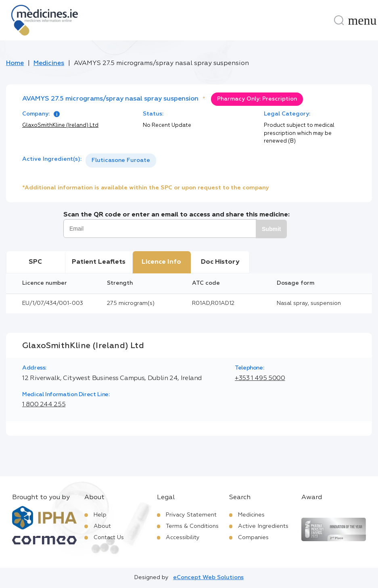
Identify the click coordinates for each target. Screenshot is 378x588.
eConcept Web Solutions (208, 577)
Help (100, 515)
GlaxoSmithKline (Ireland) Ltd (60, 125)
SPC (35, 262)
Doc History (220, 262)
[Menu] (362, 20)
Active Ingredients (263, 526)
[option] (121, 161)
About (102, 526)
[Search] (339, 20)
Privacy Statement (191, 515)
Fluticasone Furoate (121, 160)
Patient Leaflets (99, 262)
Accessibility (183, 538)
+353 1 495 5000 (260, 378)
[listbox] (121, 161)
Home (15, 63)
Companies (253, 538)
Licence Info (161, 262)
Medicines (49, 63)
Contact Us (109, 538)
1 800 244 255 (44, 405)
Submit (271, 229)
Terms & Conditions (192, 526)
